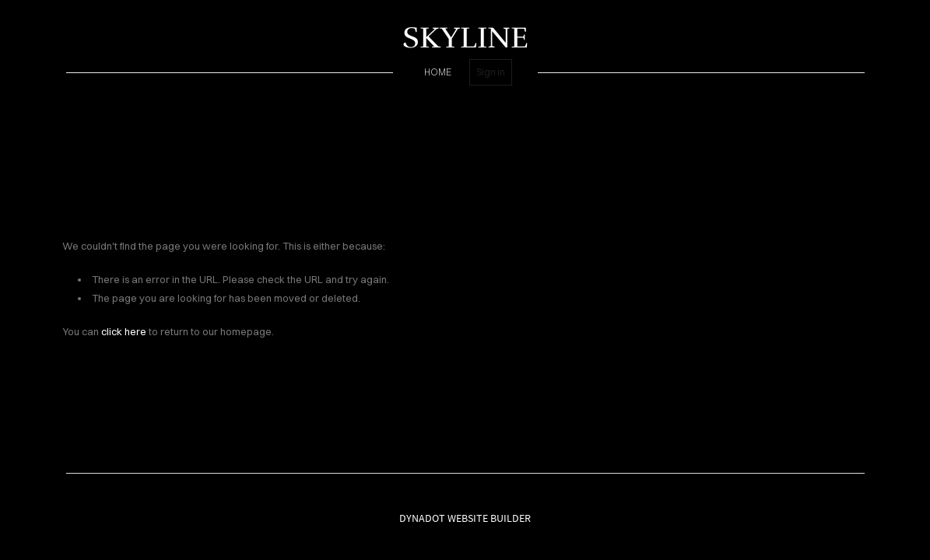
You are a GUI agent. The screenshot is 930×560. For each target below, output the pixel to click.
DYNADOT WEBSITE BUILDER (465, 518)
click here (124, 331)
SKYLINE (465, 38)
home (438, 72)
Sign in (491, 72)
